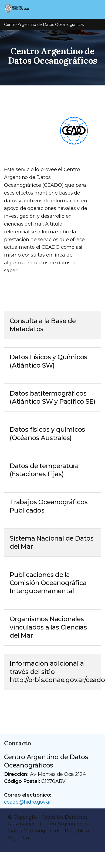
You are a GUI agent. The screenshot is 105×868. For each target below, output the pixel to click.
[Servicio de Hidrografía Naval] (27, 9)
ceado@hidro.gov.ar (27, 802)
